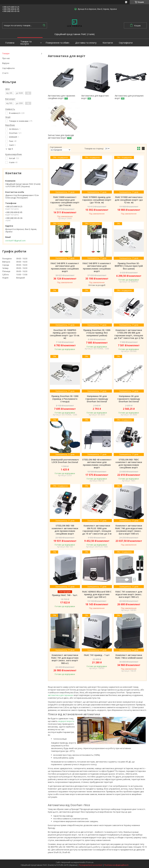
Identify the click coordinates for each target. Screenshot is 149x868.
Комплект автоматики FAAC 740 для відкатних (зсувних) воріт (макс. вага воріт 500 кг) (129, 530)
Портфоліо (11, 50)
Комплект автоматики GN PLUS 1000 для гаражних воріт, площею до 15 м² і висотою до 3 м (97, 530)
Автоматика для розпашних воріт (129, 97)
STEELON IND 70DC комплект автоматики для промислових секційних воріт (129, 464)
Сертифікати (126, 43)
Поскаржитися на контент (91, 865)
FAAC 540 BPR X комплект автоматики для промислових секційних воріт (65, 267)
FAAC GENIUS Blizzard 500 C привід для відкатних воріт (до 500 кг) (97, 594)
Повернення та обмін (57, 43)
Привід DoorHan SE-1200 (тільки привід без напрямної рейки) (97, 333)
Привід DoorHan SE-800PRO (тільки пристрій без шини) (129, 266)
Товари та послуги (26, 43)
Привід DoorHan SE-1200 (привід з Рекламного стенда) (65, 399)
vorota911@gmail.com (15, 241)
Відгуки (6, 63)
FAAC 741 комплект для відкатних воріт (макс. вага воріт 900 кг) (129, 594)
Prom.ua (90, 862)
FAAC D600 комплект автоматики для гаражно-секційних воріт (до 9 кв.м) (65, 201)
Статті (5, 73)
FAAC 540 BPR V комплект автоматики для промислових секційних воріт (97, 267)
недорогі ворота (66, 721)
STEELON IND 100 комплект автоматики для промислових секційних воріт (65, 530)
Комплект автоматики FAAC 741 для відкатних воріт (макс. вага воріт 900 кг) (65, 659)
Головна (10, 43)
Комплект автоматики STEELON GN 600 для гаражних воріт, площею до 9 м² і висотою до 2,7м (129, 334)
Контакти (108, 43)
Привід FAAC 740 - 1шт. (65, 595)
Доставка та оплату (86, 43)
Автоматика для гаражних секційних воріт (62, 97)
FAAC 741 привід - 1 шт (97, 655)
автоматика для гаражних (61, 695)
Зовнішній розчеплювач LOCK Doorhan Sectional (65, 461)
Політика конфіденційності (116, 865)
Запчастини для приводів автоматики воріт (61, 137)
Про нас (6, 58)
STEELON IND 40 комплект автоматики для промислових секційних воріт (97, 464)
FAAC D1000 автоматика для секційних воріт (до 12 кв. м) (129, 200)
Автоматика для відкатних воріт (95, 97)
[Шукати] (44, 25)
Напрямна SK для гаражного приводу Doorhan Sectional (97, 399)
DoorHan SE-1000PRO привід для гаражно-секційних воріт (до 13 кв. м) (65, 334)
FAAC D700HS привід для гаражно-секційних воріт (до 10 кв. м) (97, 200)
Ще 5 (11, 149)
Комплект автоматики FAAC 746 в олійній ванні (129, 656)
